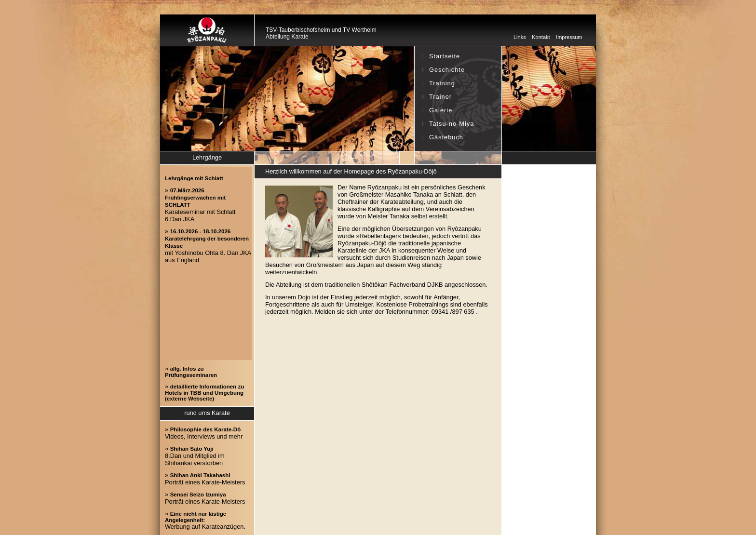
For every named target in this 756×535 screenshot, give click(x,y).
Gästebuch (446, 137)
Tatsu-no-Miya (452, 124)
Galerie (441, 110)
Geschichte (447, 70)
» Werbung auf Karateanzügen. (205, 520)
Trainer (440, 97)
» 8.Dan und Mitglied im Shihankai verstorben (195, 456)
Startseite (445, 56)
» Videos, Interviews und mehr (204, 433)
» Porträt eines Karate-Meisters (205, 479)
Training (442, 83)
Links (520, 37)
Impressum (569, 37)
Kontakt (541, 37)
